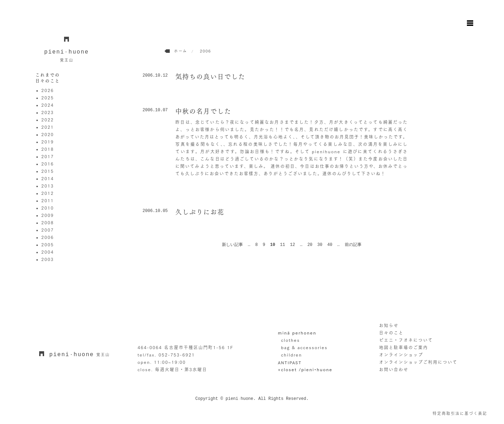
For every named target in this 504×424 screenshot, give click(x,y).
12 (293, 245)
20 (310, 245)
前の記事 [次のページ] (353, 245)
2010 (48, 208)
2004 (48, 252)
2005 (48, 245)
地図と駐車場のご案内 (404, 347)
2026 (48, 90)
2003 (48, 259)
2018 (48, 149)
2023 (48, 112)
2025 (48, 98)
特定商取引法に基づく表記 (460, 413)
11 (282, 245)
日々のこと (391, 333)
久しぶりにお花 (200, 212)
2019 (48, 142)
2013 (48, 186)
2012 (48, 193)
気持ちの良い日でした (210, 77)
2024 (48, 105)
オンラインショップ (401, 355)
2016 (48, 164)
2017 (48, 156)
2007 (48, 230)
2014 (48, 178)
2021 (48, 127)
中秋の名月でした (203, 111)
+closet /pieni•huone (305, 369)
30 (320, 245)
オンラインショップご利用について (418, 362)
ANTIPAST (290, 363)
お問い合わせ (394, 369)
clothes (290, 340)
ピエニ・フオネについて (406, 340)
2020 (48, 134)
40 (330, 245)
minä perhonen (297, 333)
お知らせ (389, 325)
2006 (48, 237)
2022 (48, 120)
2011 (48, 200)
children (292, 355)
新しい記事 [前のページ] (232, 245)
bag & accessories (304, 347)
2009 (48, 215)
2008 (48, 222)
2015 (48, 171)
